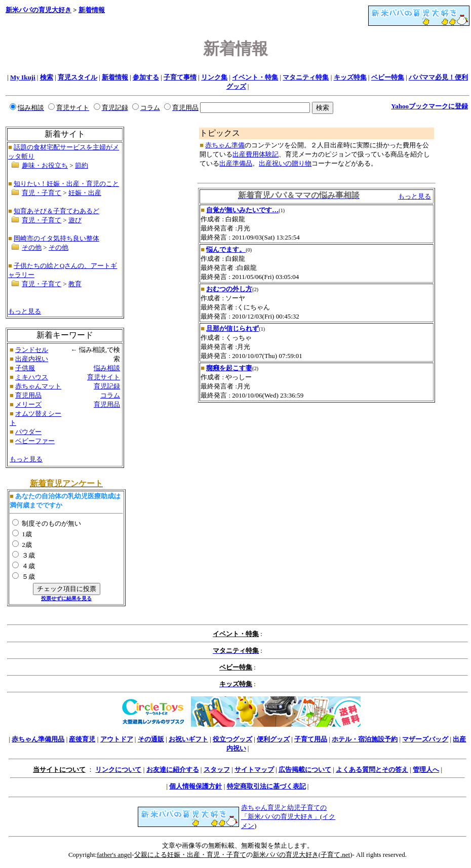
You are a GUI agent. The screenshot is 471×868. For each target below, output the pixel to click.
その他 (32, 247)
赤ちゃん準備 (225, 145)
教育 (75, 284)
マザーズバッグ (425, 739)
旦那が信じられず (232, 328)
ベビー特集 (388, 77)
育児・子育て (42, 193)
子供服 (25, 368)
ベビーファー (35, 441)
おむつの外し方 (229, 289)
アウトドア (117, 739)
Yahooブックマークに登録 (429, 106)
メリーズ (28, 404)
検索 (47, 77)
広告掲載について (305, 770)
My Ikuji (23, 77)
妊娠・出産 (85, 193)
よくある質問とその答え (372, 770)
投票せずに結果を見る (66, 598)
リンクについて (118, 770)
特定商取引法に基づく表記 (266, 786)
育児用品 (28, 395)
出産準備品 (236, 163)
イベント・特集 (255, 77)
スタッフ (217, 770)
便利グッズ (273, 739)
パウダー (28, 432)
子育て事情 (180, 77)
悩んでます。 (226, 249)
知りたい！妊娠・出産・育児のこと (66, 184)
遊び (75, 220)
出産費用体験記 (256, 154)
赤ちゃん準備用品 (38, 739)
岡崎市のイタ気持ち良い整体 (56, 238)
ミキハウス (32, 377)
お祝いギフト (188, 739)
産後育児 (82, 739)
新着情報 (92, 10)
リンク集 (214, 77)
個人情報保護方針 (195, 786)
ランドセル (32, 350)
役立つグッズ (232, 739)
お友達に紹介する (173, 770)
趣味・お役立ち (45, 165)
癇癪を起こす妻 (229, 368)
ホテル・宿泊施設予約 (365, 739)
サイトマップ (254, 770)
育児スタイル (77, 77)
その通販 (151, 739)
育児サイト (104, 377)
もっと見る (25, 311)
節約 (82, 165)
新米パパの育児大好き (38, 10)
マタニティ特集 (306, 77)
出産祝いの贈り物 (285, 163)
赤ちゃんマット (38, 386)
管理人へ (426, 770)
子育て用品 (311, 739)
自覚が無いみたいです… (242, 210)
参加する (146, 77)
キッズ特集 (350, 77)
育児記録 (107, 386)
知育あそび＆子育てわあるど (56, 211)
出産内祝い (32, 359)
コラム (110, 395)
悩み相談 (107, 368)
